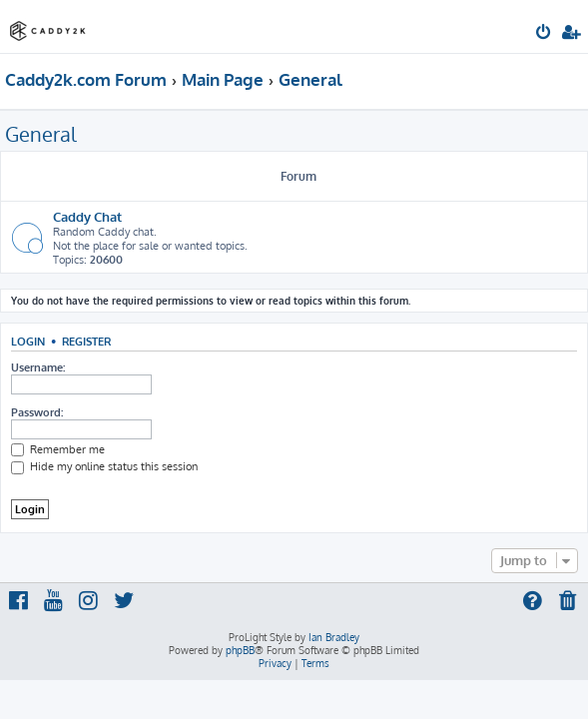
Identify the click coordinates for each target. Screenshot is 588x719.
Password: (37, 412)
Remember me (58, 449)
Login (28, 341)
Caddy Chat (87, 216)
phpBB (240, 650)
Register (86, 341)
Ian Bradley (334, 637)
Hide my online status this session (104, 466)
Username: (38, 367)
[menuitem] (545, 34)
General (41, 134)
